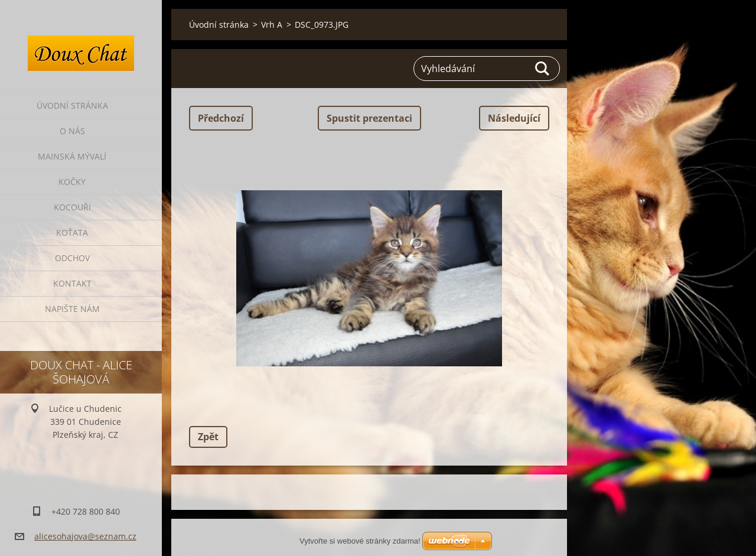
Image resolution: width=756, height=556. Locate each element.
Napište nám (72, 309)
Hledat (543, 69)
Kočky (72, 182)
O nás (72, 131)
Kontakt (72, 283)
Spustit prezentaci (369, 118)
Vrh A (272, 25)
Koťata (72, 233)
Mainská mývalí (72, 156)
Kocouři (72, 207)
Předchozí (221, 118)
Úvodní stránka (72, 105)
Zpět (208, 437)
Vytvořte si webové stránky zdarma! (360, 541)
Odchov (72, 258)
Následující (514, 118)
